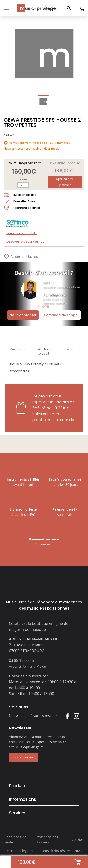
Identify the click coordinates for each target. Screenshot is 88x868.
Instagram (76, 716)
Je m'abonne (23, 757)
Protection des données (47, 840)
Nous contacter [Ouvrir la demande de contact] (23, 315)
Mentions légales (20, 851)
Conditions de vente (15, 840)
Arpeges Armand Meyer (28, 666)
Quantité (23, 180)
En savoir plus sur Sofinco (25, 242)
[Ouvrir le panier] (82, 8)
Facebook (67, 716)
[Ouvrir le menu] (6, 8)
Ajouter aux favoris (21, 257)
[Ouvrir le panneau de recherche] (69, 8)
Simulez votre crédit (21, 233)
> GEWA (9, 135)
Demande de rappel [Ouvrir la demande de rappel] (61, 315)
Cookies (78, 840)
